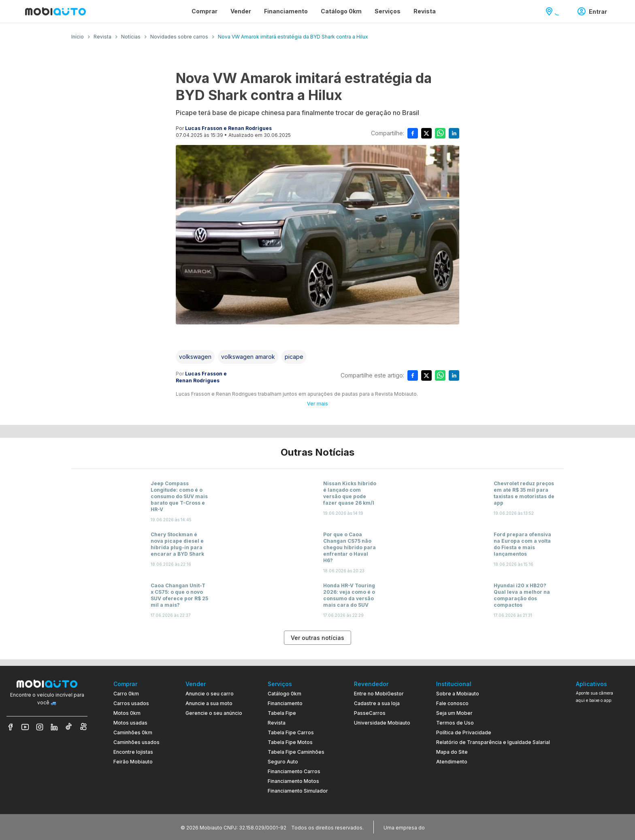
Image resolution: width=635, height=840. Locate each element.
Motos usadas (130, 723)
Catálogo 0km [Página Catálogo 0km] (341, 11)
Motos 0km (127, 713)
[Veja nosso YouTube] (25, 727)
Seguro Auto (283, 762)
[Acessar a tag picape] (294, 357)
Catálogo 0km (284, 694)
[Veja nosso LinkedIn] (54, 727)
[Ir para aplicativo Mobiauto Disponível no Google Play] (602, 768)
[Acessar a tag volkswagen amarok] (248, 357)
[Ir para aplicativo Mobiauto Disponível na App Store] (602, 790)
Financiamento (285, 703)
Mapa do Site (452, 752)
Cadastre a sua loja (377, 703)
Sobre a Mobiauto (458, 694)
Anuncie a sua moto (209, 703)
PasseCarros (370, 713)
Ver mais (317, 404)
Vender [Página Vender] (241, 11)
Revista (277, 723)
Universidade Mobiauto (382, 723)
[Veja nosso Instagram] (40, 727)
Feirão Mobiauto (133, 762)
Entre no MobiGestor (379, 694)
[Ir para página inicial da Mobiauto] (55, 11)
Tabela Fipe (282, 713)
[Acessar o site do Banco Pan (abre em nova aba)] (443, 827)
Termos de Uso (455, 723)
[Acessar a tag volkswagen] (195, 357)
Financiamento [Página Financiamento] (286, 11)
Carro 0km (126, 694)
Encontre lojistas (133, 752)
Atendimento (452, 762)
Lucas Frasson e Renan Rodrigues (228, 128)
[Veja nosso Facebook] (11, 727)
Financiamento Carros (294, 771)
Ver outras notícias (317, 638)
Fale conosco (452, 703)
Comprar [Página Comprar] (205, 11)
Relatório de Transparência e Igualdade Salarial (493, 742)
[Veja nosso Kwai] (83, 727)
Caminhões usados (136, 742)
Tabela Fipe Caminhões (296, 752)
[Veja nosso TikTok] (69, 727)
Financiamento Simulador (298, 791)
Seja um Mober (454, 713)
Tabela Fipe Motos (290, 742)
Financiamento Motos (293, 781)
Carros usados (131, 703)
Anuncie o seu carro (210, 694)
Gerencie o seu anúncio (214, 713)
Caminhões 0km (133, 732)
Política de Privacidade (464, 732)
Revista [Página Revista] (425, 11)
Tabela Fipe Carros (291, 732)
